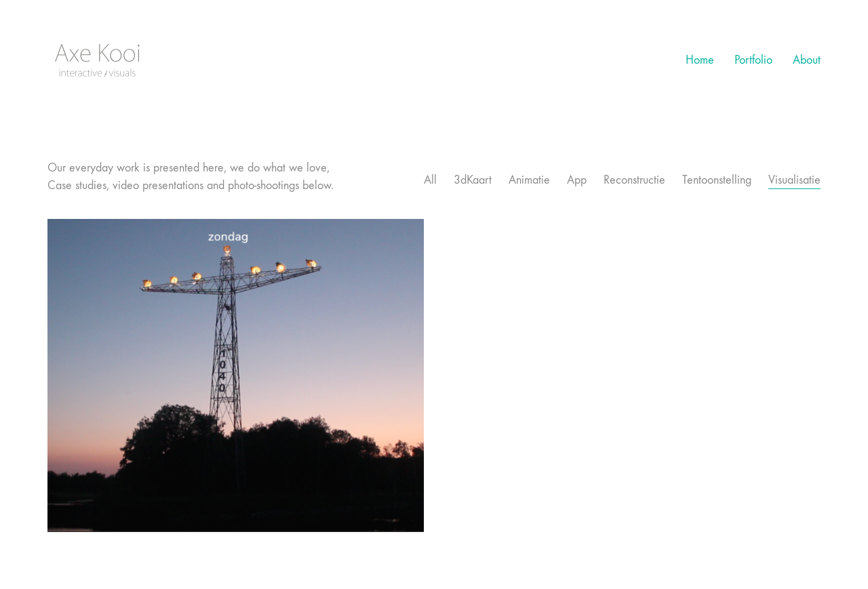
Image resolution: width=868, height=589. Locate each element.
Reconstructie (634, 180)
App (577, 180)
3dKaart (473, 180)
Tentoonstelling (717, 180)
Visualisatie (794, 180)
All (430, 180)
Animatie (529, 180)
